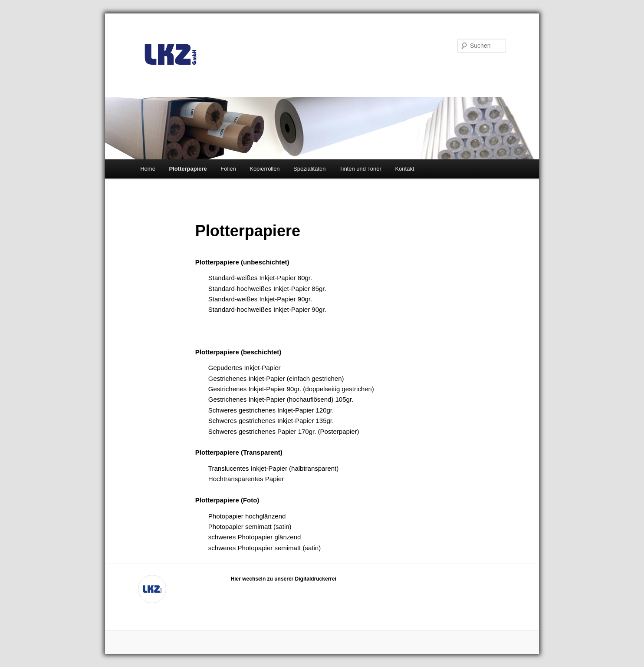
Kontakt (404, 169)
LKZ (171, 55)
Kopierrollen (264, 169)
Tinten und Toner (360, 169)
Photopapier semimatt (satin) (250, 527)
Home (148, 169)
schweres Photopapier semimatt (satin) (264, 548)
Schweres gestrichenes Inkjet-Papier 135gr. (271, 421)
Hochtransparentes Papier (246, 479)
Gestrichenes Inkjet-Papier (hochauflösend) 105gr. (281, 399)
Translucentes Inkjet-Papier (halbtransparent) (273, 468)
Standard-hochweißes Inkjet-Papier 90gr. (267, 309)
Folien (228, 169)
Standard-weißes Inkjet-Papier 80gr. (260, 278)
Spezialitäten (309, 169)
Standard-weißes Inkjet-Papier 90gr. (260, 299)
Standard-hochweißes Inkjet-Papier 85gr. (267, 289)
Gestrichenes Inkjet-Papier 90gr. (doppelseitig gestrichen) (291, 389)
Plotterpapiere (188, 169)
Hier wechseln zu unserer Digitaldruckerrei (284, 579)
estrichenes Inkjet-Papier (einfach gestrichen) (279, 378)
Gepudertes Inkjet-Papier (245, 368)
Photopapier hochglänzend (247, 516)
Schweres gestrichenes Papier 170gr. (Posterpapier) (284, 431)
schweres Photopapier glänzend (255, 537)
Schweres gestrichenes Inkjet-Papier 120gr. (271, 410)
